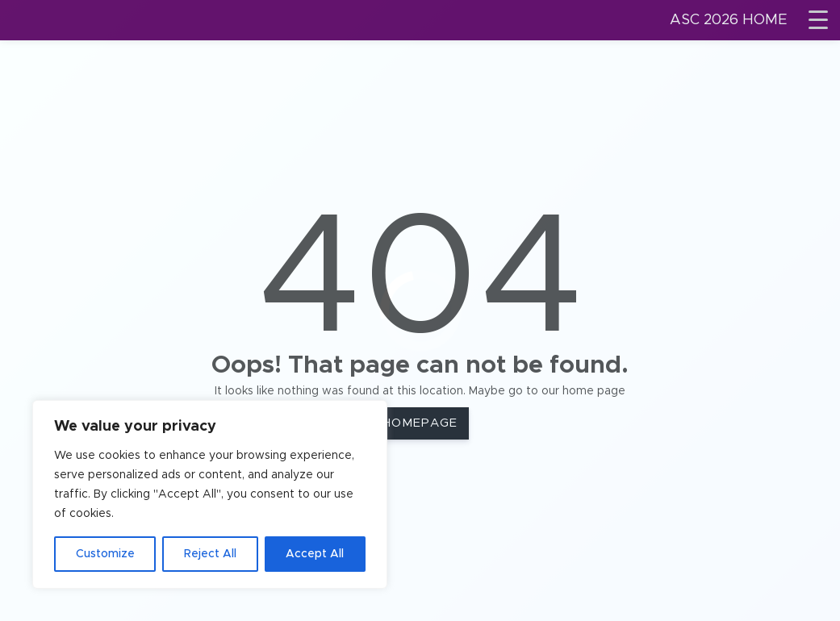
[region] (210, 494)
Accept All (315, 554)
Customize (105, 554)
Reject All (210, 554)
